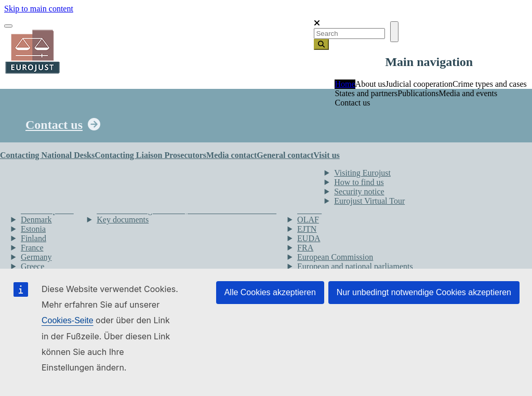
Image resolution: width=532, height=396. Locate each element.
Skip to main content (39, 9)
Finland (34, 238)
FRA (305, 248)
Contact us (54, 125)
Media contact (231, 155)
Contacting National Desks (47, 155)
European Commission (335, 257)
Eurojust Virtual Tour (369, 201)
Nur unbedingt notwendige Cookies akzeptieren (424, 292)
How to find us (359, 182)
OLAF (308, 220)
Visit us (327, 155)
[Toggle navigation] (8, 26)
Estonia (33, 229)
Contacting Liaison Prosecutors (150, 155)
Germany (36, 257)
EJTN (307, 229)
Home (345, 84)
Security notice (359, 192)
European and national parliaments (355, 266)
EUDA (309, 238)
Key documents (123, 220)
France (32, 248)
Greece (32, 266)
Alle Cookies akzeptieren (270, 292)
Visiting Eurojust (362, 173)
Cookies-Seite (68, 320)
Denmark (36, 220)
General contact (285, 155)
